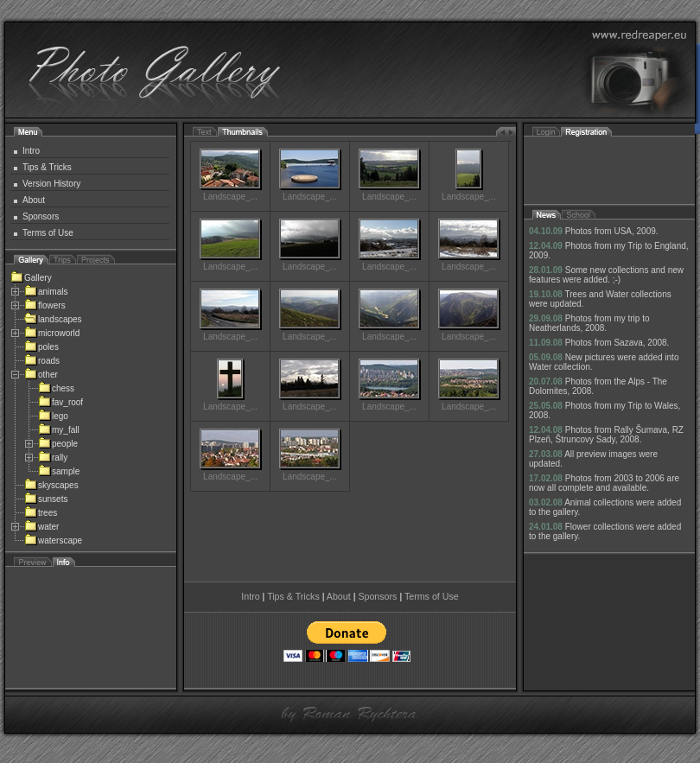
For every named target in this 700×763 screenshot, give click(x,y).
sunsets (46, 499)
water (41, 527)
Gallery (31, 278)
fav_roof (60, 402)
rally (53, 458)
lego (53, 416)
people (58, 444)
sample (59, 471)
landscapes (53, 319)
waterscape (53, 540)
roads (42, 361)
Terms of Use (48, 233)
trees (41, 513)
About (34, 200)
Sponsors (41, 216)
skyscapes (51, 485)
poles (41, 347)
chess (56, 388)
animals (46, 292)
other (41, 375)
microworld (52, 333)
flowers (45, 305)
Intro (31, 151)
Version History (51, 184)
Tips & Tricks (47, 167)
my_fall (59, 430)
